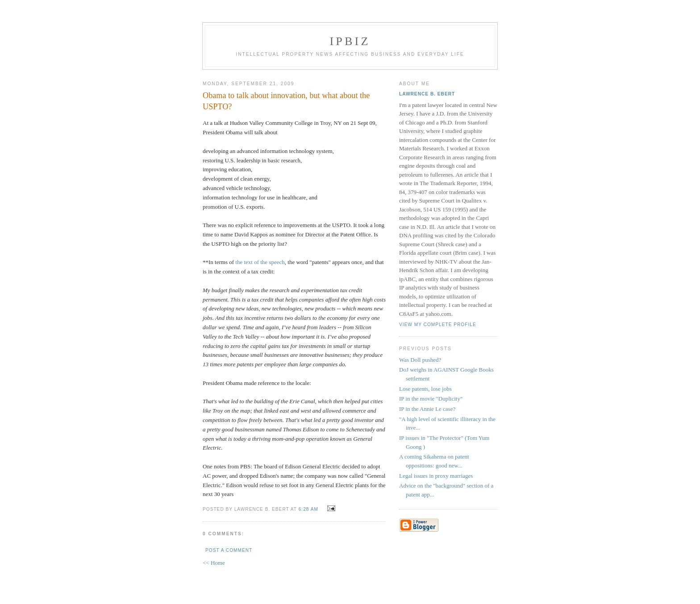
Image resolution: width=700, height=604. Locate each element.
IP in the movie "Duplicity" (431, 399)
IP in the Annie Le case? (427, 409)
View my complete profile (438, 325)
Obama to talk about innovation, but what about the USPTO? (286, 101)
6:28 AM (308, 509)
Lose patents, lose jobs (425, 389)
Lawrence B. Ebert (427, 94)
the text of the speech (260, 262)
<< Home (214, 563)
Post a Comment (229, 550)
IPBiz (350, 41)
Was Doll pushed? (420, 360)
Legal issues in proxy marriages (436, 476)
